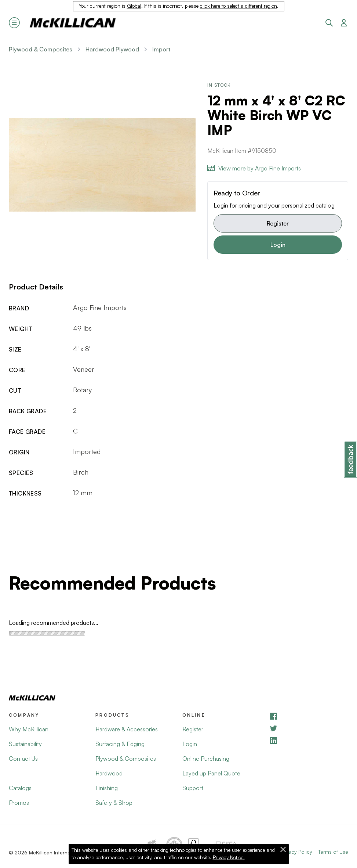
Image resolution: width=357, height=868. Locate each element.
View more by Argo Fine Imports (254, 168)
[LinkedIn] (309, 740)
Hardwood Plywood (112, 49)
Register (278, 223)
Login (278, 245)
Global (134, 6)
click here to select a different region (238, 6)
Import (161, 49)
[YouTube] (309, 728)
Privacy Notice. (229, 857)
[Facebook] (309, 716)
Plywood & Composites (41, 49)
